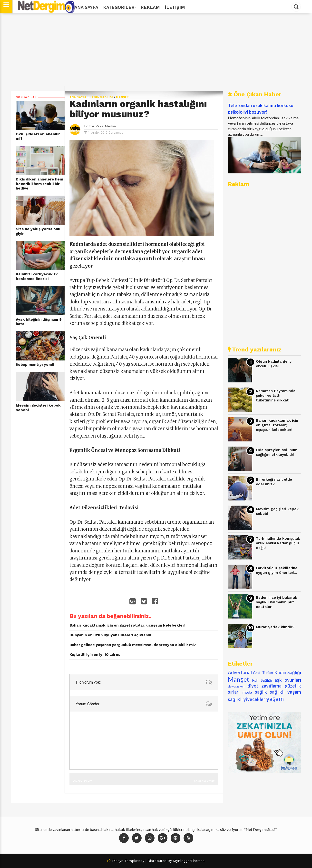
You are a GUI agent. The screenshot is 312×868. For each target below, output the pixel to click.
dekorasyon (236, 686)
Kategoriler (119, 7)
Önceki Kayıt (82, 781)
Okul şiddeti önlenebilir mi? (38, 136)
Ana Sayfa (86, 7)
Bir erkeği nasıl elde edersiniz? (274, 482)
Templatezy (134, 861)
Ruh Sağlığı (262, 680)
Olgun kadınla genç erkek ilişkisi (274, 364)
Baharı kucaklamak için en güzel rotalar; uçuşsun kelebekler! (277, 425)
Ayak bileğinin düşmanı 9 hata (39, 322)
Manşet (123, 97)
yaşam (275, 698)
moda (247, 692)
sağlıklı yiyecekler (247, 699)
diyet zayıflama (265, 686)
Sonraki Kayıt (204, 781)
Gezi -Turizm (263, 673)
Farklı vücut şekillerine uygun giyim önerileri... (277, 570)
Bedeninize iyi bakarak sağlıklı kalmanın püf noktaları (277, 602)
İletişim (175, 7)
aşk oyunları (288, 680)
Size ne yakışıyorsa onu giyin (38, 231)
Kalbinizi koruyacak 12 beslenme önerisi (37, 276)
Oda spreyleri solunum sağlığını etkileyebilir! (277, 452)
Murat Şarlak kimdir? (275, 627)
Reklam (150, 7)
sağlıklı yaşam (285, 692)
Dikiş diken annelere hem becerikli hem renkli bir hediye (39, 184)
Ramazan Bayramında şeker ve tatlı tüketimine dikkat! (276, 395)
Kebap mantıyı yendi (35, 365)
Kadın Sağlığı (101, 97)
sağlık (261, 692)
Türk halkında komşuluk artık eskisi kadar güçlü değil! (278, 543)
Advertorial (240, 672)
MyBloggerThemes (189, 861)
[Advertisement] (156, 52)
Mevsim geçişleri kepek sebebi (38, 408)
